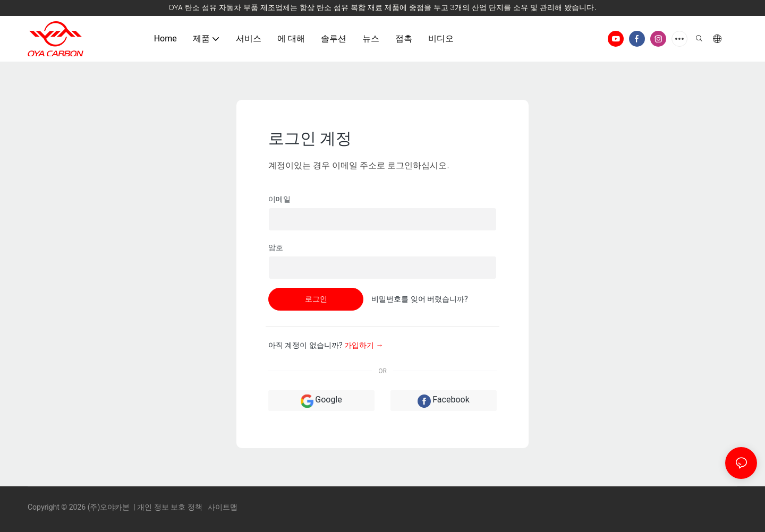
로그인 (316, 299)
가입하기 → (364, 345)
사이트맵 (222, 507)
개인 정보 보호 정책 (171, 507)
